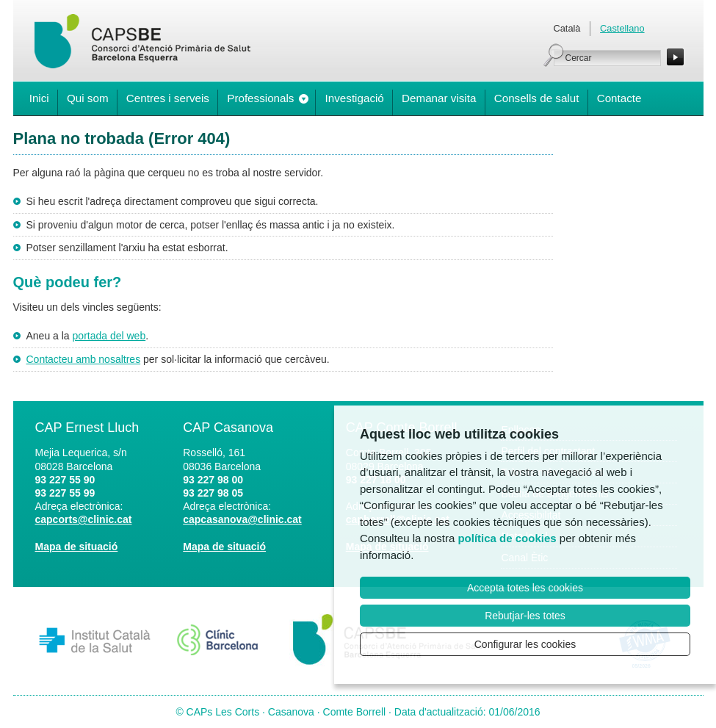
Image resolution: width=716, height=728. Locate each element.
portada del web (109, 336)
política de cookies (507, 538)
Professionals (260, 98)
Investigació (355, 98)
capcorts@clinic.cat (84, 519)
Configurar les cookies (525, 644)
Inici (39, 98)
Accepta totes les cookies (525, 588)
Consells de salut (537, 98)
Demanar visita (439, 98)
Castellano (622, 28)
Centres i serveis (168, 98)
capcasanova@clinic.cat (242, 519)
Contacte (619, 98)
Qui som (88, 98)
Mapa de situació (77, 547)
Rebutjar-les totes (525, 616)
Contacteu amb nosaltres (84, 359)
